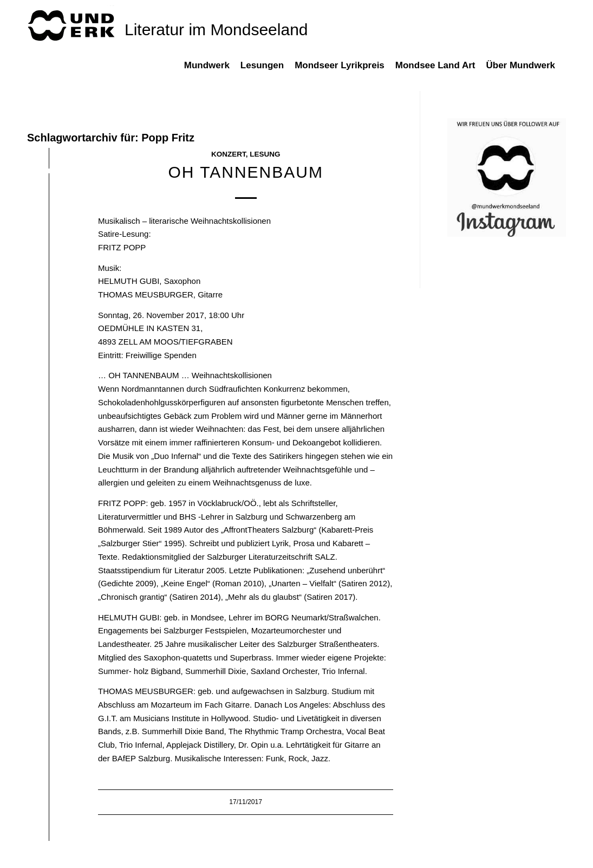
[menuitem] (212, 71)
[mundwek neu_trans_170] (73, 25)
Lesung (265, 154)
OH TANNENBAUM (246, 172)
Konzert (229, 154)
